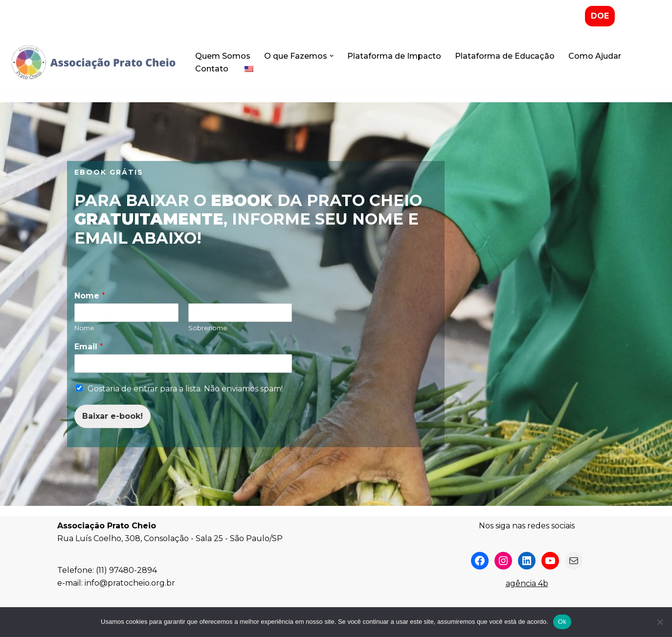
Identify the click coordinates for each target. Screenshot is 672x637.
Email (89, 347)
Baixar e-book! (112, 416)
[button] (332, 56)
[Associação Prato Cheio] (93, 63)
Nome (90, 296)
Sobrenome (208, 328)
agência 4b (527, 583)
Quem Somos (223, 56)
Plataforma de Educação (505, 56)
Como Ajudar (595, 56)
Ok (562, 622)
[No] (660, 622)
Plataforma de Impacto (394, 56)
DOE (600, 16)
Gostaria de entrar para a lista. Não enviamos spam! (185, 389)
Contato (212, 69)
